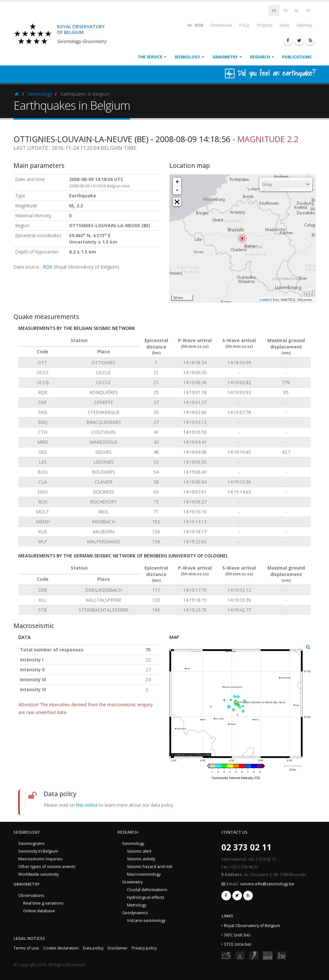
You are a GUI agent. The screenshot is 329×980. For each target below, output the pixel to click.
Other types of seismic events (47, 867)
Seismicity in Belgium (38, 851)
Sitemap (304, 25)
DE (308, 11)
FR (285, 11)
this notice (87, 805)
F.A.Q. (245, 25)
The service (150, 57)
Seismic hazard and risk (150, 867)
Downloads (221, 25)
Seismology (187, 57)
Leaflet (265, 300)
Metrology (137, 905)
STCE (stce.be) (237, 944)
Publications (297, 57)
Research (260, 57)
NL (297, 11)
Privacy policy (144, 948)
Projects (265, 25)
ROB (195, 25)
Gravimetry (225, 57)
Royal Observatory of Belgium (252, 926)
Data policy (93, 948)
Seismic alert (139, 851)
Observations (31, 895)
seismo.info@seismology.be (267, 884)
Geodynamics (135, 913)
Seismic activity (141, 859)
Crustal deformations (147, 890)
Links (285, 25)
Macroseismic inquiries (40, 859)
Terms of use (26, 948)
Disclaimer (118, 948)
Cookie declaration (61, 948)
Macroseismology (144, 874)
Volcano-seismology (146, 920)
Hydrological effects (146, 897)
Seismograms (31, 843)
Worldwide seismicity (39, 874)
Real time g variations (43, 903)
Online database (39, 911)
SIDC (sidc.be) (237, 935)
